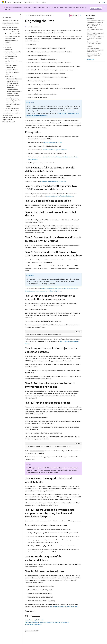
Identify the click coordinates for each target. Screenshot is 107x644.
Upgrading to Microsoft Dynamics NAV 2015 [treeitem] (12, 66)
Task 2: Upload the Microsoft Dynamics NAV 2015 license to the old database (95, 26)
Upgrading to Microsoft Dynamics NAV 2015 (41, 15)
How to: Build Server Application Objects (55, 150)
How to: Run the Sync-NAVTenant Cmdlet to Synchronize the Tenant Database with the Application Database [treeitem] (13, 85)
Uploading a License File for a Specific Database (60, 196)
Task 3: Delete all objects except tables (95, 30)
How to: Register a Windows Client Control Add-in (64, 607)
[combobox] (11, 18)
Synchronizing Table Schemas (34, 624)
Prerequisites (90, 18)
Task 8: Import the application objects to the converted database (95, 55)
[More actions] (80, 15)
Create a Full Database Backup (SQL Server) (53, 181)
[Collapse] (20, 14)
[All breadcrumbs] (27, 15)
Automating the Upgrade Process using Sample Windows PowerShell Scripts (47, 622)
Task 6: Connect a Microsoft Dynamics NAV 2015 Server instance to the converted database (94, 44)
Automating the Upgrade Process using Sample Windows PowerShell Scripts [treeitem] (14, 100)
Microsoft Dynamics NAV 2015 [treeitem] (11, 21)
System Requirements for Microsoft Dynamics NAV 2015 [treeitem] (12, 114)
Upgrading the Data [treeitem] (12, 79)
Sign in (103, 2)
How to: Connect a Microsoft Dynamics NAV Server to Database (58, 289)
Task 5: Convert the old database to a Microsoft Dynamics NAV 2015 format (95, 38)
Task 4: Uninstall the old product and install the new (95, 34)
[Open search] (99, 2)
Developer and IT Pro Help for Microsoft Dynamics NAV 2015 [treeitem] (12, 33)
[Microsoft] (3, 2)
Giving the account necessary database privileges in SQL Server (43, 291)
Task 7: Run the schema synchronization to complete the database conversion (95, 50)
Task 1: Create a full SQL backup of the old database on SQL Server (96, 21)
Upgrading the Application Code (53, 142)
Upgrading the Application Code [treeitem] (13, 73)
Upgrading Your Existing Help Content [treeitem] (13, 105)
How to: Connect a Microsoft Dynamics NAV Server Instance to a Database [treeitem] (15, 94)
